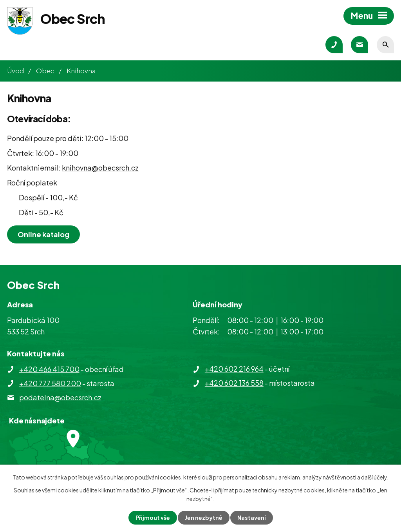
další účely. (375, 477)
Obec (45, 71)
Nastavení (252, 517)
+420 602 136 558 (234, 383)
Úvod (15, 71)
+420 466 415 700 (49, 369)
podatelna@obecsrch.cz (60, 397)
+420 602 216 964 (234, 369)
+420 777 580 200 (50, 383)
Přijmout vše (153, 517)
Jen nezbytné (204, 517)
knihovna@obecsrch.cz (100, 168)
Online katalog (43, 234)
